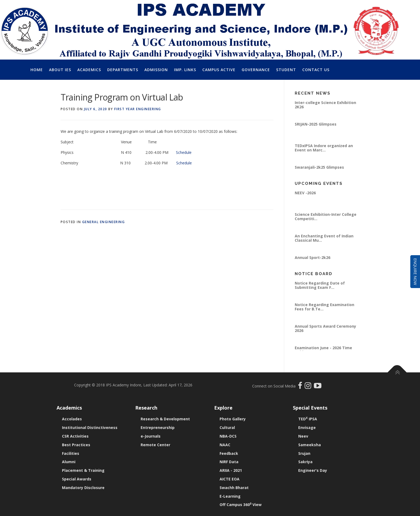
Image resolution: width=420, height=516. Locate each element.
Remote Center (155, 445)
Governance (256, 70)
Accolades (72, 419)
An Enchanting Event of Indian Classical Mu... (324, 238)
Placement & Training (83, 470)
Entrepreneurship (158, 427)
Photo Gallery (233, 419)
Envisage (307, 427)
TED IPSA (308, 419)
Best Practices (76, 445)
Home (37, 70)
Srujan (304, 453)
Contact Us (316, 70)
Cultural (227, 427)
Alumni (69, 462)
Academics (89, 70)
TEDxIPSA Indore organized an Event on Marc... (324, 148)
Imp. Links (185, 70)
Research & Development (165, 419)
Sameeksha (310, 445)
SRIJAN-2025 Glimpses (316, 124)
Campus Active (219, 70)
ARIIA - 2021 (231, 470)
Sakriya (305, 462)
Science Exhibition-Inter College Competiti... (326, 217)
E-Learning (230, 496)
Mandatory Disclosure (83, 488)
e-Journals (151, 436)
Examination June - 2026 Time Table (323, 350)
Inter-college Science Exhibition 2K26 (325, 105)
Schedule (185, 152)
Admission (156, 70)
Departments (123, 70)
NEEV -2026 (305, 193)
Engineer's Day (313, 470)
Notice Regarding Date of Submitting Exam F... (320, 285)
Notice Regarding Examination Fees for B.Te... (324, 307)
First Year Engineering (138, 109)
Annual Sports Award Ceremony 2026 (325, 328)
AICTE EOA (230, 479)
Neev (303, 436)
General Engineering (104, 222)
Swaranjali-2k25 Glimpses (319, 167)
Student (286, 70)
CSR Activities (75, 436)
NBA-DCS (228, 436)
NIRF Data (229, 462)
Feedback (229, 453)
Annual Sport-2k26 (313, 257)
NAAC (225, 445)
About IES (60, 70)
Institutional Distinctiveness (90, 427)
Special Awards (77, 479)
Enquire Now (415, 272)
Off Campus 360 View (241, 505)
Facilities (71, 453)
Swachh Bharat (234, 488)
